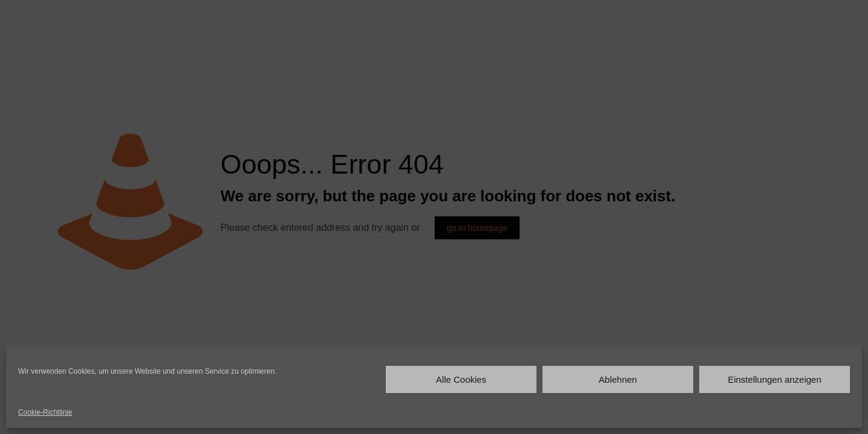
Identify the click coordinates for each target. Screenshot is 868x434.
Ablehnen (618, 379)
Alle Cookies (461, 379)
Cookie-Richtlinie (45, 412)
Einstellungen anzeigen (774, 379)
